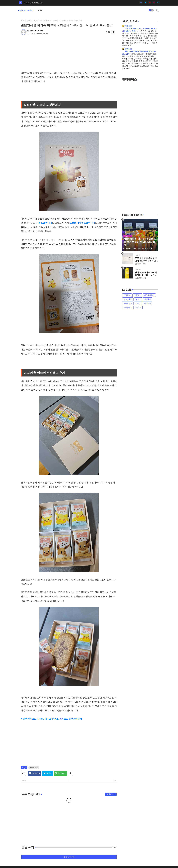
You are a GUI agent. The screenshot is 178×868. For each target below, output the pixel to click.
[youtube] (150, 3)
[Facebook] (34, 773)
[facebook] (141, 3)
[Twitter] (48, 773)
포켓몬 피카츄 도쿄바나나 (82, 223)
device (138, 307)
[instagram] (154, 3)
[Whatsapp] (61, 773)
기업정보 (128, 26)
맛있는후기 (28, 20)
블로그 (138, 299)
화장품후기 (128, 307)
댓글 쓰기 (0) (69, 857)
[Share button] (70, 773)
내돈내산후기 (149, 295)
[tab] (40, 10)
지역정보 (147, 303)
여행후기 (147, 299)
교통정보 (137, 295)
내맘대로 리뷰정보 (25, 10)
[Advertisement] (69, 54)
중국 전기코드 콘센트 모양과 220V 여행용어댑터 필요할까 (146, 260)
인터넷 (138, 303)
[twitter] (145, 3)
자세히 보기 (111, 794)
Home (40, 10)
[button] (151, 10)
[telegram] (158, 3)
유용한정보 (128, 303)
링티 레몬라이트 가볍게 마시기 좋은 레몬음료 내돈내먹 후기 (146, 274)
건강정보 (128, 49)
